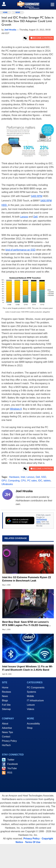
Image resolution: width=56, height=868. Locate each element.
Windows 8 (16, 409)
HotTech (6, 745)
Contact (6, 737)
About (5, 724)
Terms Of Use (33, 842)
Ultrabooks (7, 484)
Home (5, 688)
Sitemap (6, 709)
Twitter (11, 760)
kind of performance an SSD (21, 250)
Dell (36, 217)
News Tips (7, 732)
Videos (31, 709)
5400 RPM (37, 196)
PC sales (32, 481)
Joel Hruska (24, 491)
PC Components (36, 688)
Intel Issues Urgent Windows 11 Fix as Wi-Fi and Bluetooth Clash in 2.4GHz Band (28, 668)
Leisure (31, 705)
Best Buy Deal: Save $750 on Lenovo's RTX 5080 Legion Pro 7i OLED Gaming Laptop (25, 624)
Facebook (13, 764)
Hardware (14, 477)
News (18, 12)
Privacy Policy (9, 741)
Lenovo (24, 217)
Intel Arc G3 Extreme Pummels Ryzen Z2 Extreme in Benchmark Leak (27, 579)
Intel (23, 477)
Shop (30, 728)
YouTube (12, 768)
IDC (40, 481)
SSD (44, 477)
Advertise (7, 728)
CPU (23, 481)
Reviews (6, 692)
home (5, 12)
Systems (31, 692)
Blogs (5, 700)
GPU (4, 481)
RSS (10, 773)
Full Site (6, 705)
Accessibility (33, 724)
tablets (47, 481)
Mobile (30, 696)
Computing (14, 481)
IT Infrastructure (35, 700)
